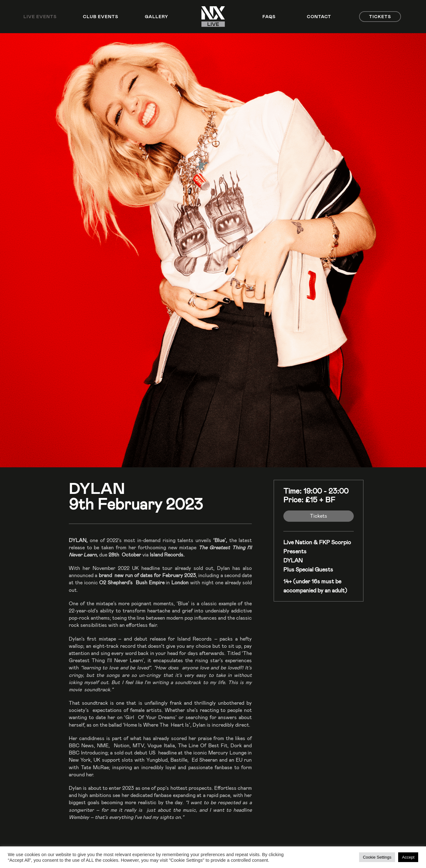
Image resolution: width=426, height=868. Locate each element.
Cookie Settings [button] (377, 857)
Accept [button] (408, 857)
